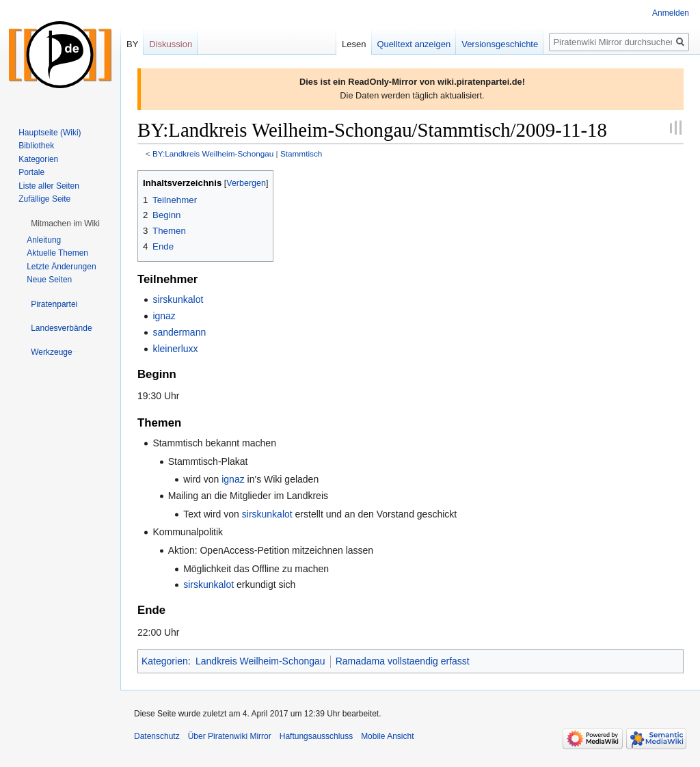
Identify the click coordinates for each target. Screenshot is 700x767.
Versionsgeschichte (500, 44)
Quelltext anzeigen (414, 44)
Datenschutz (157, 736)
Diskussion (171, 44)
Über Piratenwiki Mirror (230, 736)
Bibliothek (36, 146)
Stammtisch (301, 153)
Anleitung (44, 240)
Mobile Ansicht (387, 736)
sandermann (179, 332)
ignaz (164, 316)
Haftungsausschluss (316, 736)
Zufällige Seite (44, 199)
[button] (65, 224)
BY (132, 44)
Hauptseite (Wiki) (50, 133)
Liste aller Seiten (49, 186)
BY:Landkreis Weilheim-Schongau (213, 153)
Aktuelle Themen (57, 253)
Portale (31, 172)
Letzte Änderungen (61, 267)
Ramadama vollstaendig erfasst (403, 661)
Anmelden (671, 13)
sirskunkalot (178, 299)
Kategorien (165, 661)
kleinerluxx (175, 349)
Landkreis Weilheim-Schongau (260, 661)
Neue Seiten (49, 280)
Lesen (354, 44)
